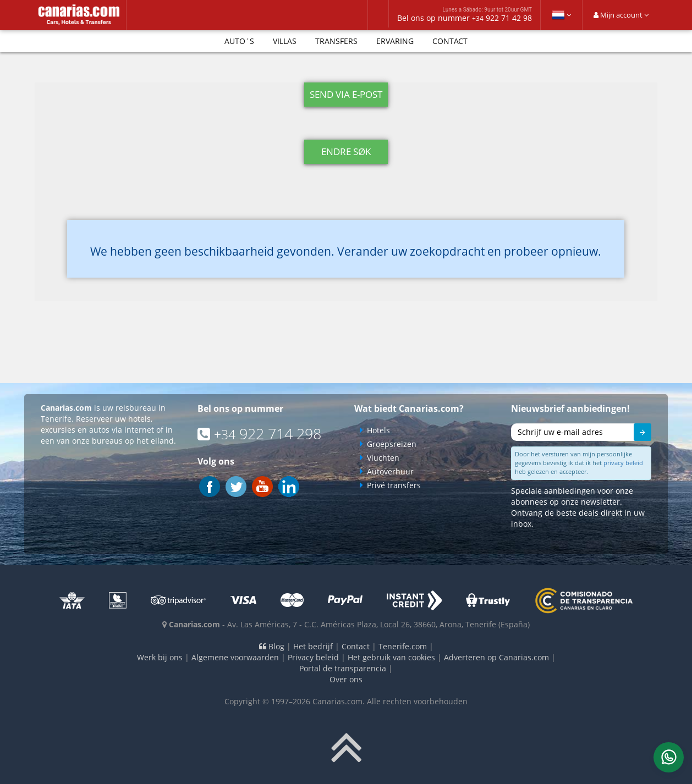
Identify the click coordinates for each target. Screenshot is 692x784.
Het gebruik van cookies (391, 657)
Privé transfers (394, 485)
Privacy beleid (313, 657)
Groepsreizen (392, 444)
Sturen (637, 434)
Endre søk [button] (346, 151)
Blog (272, 646)
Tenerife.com (403, 646)
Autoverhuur (390, 471)
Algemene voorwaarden (235, 657)
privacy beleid (623, 463)
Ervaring (395, 41)
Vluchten (383, 458)
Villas (285, 41)
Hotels (378, 430)
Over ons (346, 679)
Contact (450, 41)
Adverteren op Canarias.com (496, 657)
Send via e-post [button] (346, 94)
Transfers (336, 41)
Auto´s (239, 41)
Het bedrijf (313, 646)
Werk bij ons (160, 657)
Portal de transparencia (343, 668)
